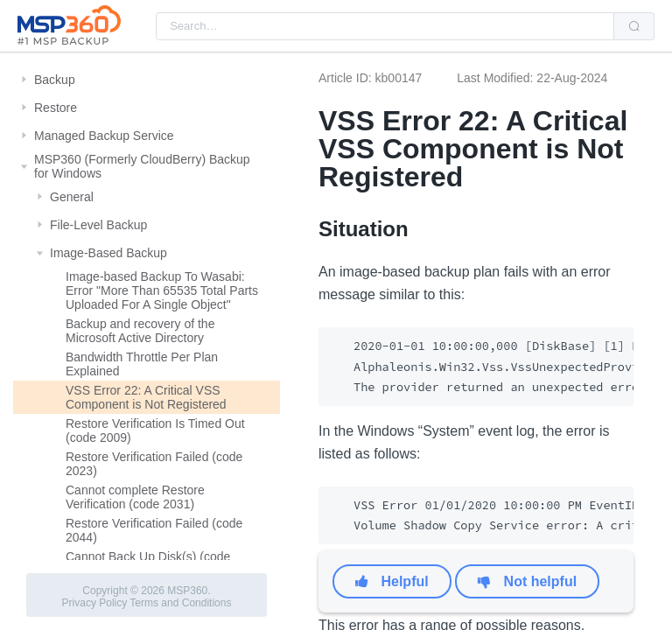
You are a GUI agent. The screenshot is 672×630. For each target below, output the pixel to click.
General (72, 197)
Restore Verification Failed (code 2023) (154, 464)
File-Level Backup (98, 225)
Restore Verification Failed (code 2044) (154, 530)
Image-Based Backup (108, 253)
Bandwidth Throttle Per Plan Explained (142, 364)
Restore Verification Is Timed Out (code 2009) (155, 430)
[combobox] (385, 26)
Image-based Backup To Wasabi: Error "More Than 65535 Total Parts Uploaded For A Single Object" (162, 290)
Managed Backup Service (104, 136)
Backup (55, 80)
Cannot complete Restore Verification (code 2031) (135, 497)
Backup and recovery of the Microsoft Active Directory (140, 331)
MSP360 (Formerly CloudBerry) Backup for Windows (142, 166)
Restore (56, 108)
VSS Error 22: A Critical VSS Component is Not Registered (146, 397)
